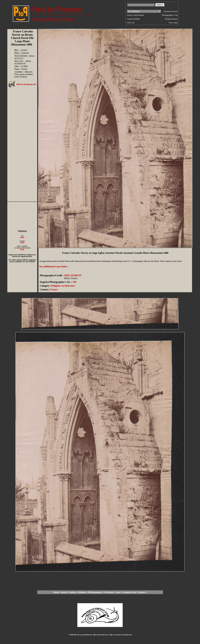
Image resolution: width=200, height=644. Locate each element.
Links (118, 592)
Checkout (109, 592)
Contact (142, 592)
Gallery (73, 592)
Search (64, 592)
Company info (130, 592)
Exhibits (82, 592)
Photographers (95, 592)
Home (56, 592)
